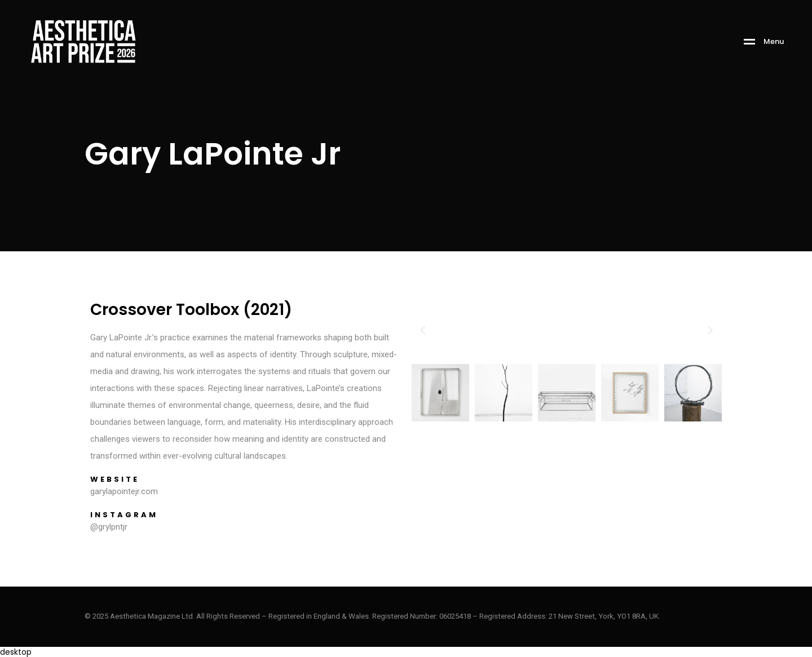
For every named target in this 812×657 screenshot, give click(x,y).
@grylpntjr (109, 527)
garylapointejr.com (124, 491)
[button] (423, 330)
